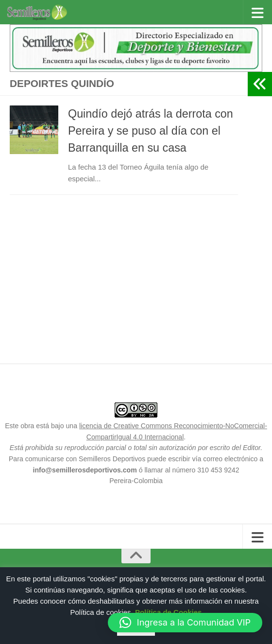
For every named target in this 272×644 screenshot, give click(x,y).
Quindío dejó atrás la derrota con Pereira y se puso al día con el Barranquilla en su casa (151, 131)
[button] (185, 623)
